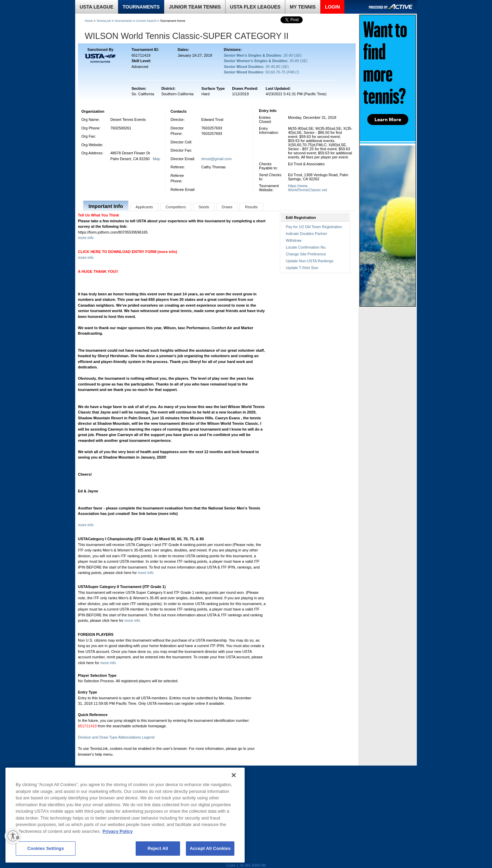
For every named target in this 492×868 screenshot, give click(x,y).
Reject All (158, 848)
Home (89, 21)
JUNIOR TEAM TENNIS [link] (195, 7)
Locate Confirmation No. (306, 247)
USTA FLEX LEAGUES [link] (255, 7)
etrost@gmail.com (216, 159)
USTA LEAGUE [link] (97, 7)
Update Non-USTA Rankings (310, 261)
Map (156, 159)
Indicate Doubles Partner (307, 234)
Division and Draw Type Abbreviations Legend (116, 737)
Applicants (144, 207)
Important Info (106, 206)
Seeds (204, 207)
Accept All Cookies (210, 848)
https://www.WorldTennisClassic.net (307, 188)
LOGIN (332, 7)
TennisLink (104, 21)
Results (251, 207)
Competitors (176, 207)
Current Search (146, 21)
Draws (227, 207)
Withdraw (294, 240)
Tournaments (123, 21)
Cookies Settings (46, 848)
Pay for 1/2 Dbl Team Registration (314, 227)
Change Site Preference (306, 254)
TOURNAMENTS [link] (141, 7)
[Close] (234, 775)
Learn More (388, 120)
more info (86, 238)
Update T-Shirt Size (302, 268)
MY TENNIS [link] (303, 7)
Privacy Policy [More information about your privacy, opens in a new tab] (118, 831)
